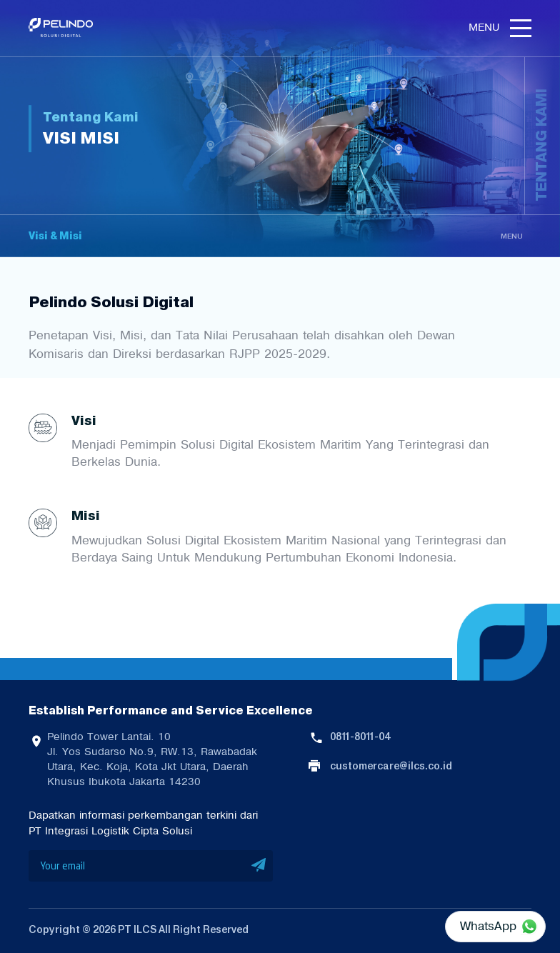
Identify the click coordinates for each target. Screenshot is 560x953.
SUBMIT (259, 866)
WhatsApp (488, 926)
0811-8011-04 (360, 737)
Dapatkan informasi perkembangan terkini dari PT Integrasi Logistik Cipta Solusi (143, 823)
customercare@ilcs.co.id (391, 766)
